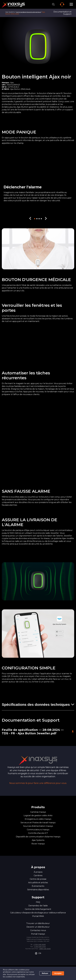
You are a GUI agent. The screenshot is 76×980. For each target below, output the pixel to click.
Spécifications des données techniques (36, 705)
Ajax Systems (10, 12)
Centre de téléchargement (38, 909)
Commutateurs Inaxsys (38, 830)
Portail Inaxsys (38, 934)
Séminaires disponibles (38, 890)
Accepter (58, 973)
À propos (38, 872)
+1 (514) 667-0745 (40, 947)
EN (38, 953)
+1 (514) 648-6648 (40, 944)
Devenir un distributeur (38, 927)
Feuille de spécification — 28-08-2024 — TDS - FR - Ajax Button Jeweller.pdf (38, 732)
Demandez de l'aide (38, 906)
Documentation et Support (63, 13)
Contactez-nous (38, 930)
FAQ (38, 902)
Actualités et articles (38, 883)
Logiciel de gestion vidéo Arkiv (38, 816)
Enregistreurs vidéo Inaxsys (38, 819)
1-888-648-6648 (45, 949)
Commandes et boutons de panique (28, 12)
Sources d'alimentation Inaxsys (38, 826)
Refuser (45, 973)
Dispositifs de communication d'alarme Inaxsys (38, 837)
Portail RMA (38, 916)
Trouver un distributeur (38, 923)
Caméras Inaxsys (38, 812)
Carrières (38, 876)
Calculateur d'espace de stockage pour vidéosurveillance (38, 913)
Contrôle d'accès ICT (38, 833)
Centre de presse (38, 879)
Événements (38, 886)
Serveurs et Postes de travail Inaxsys (38, 823)
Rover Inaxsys (38, 844)
